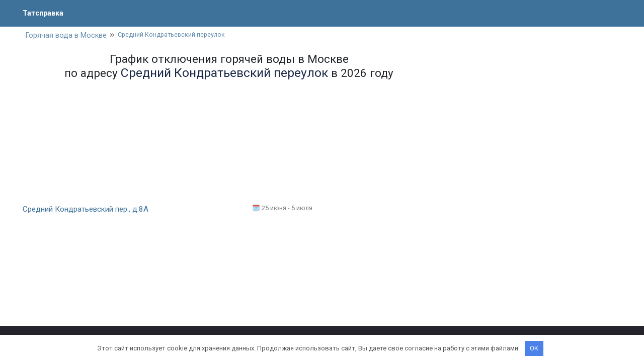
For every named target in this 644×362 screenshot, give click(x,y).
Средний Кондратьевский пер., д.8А (90, 210)
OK (534, 348)
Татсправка (45, 13)
